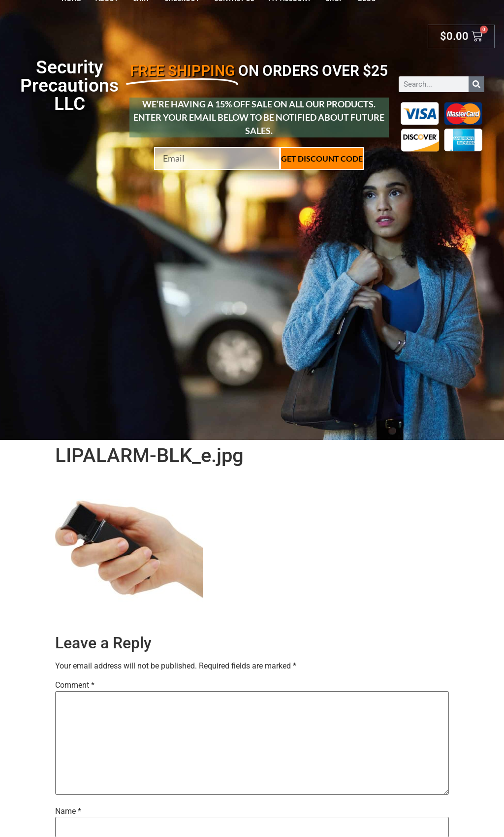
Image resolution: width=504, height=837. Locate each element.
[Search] (476, 84)
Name (68, 811)
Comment (75, 685)
